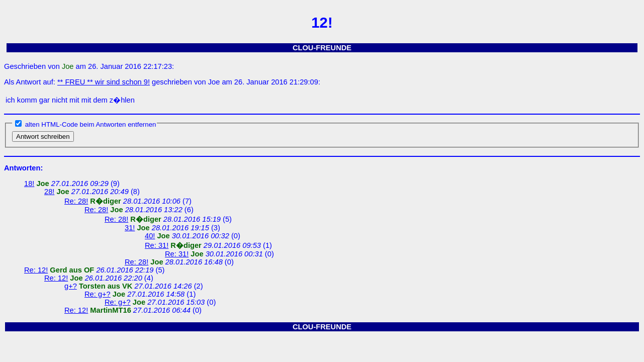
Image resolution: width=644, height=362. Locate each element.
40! (150, 236)
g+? (71, 286)
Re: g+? (98, 294)
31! (130, 228)
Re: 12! (36, 270)
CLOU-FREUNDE (322, 48)
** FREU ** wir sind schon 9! (104, 82)
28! (49, 192)
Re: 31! (157, 245)
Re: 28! (76, 201)
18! (29, 184)
